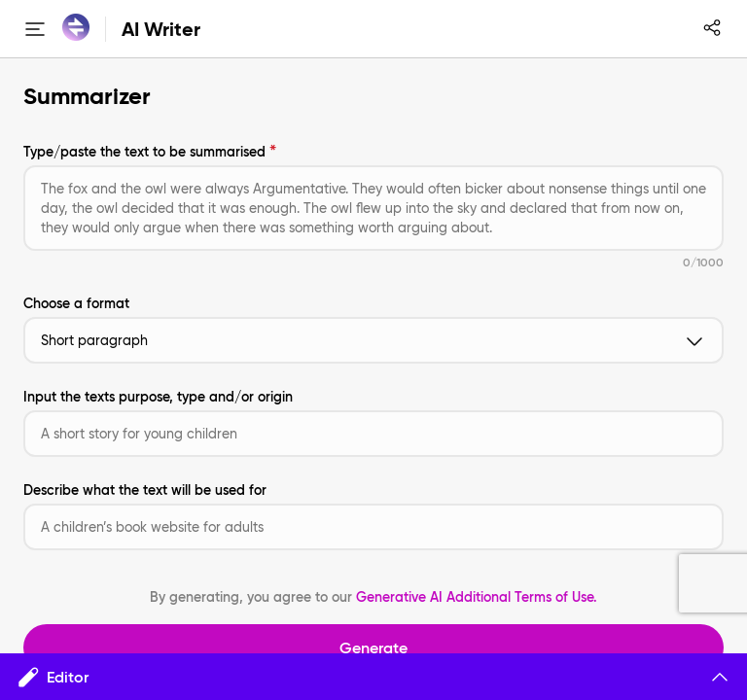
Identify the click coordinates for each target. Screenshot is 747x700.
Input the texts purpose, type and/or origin (158, 397)
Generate (373, 647)
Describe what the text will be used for (145, 490)
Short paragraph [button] (373, 340)
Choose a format (76, 303)
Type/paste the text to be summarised (144, 152)
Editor (373, 677)
